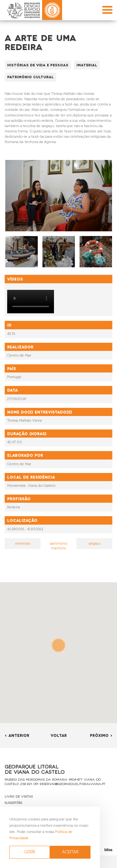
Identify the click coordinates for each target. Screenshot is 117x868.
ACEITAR (70, 852)
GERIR (30, 852)
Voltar (59, 735)
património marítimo (59, 546)
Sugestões (13, 802)
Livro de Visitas (19, 796)
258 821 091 (29, 784)
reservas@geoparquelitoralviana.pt (73, 784)
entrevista (23, 544)
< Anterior (17, 735)
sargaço (95, 544)
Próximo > (101, 735)
